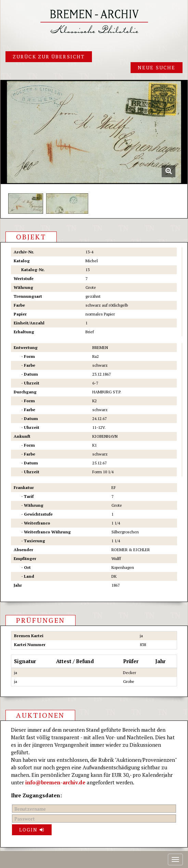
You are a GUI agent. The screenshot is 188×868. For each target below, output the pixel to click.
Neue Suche (157, 67)
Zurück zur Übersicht (49, 57)
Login (32, 830)
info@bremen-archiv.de (55, 782)
